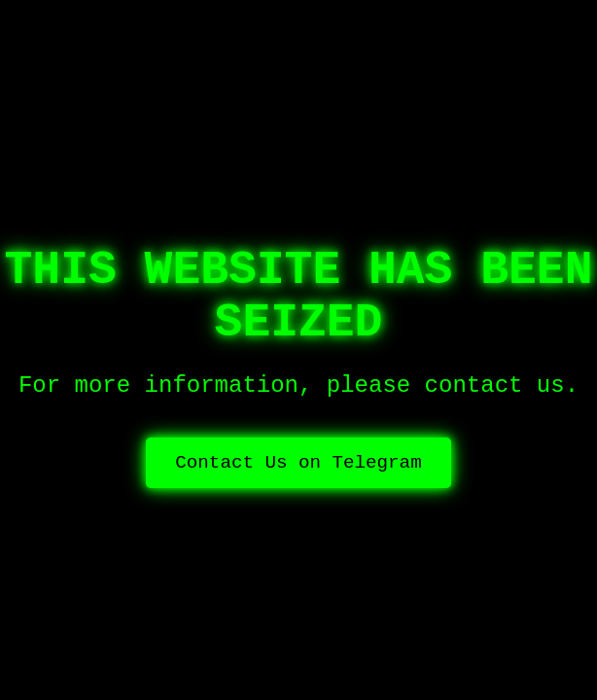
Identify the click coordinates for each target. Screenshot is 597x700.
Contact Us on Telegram (298, 463)
